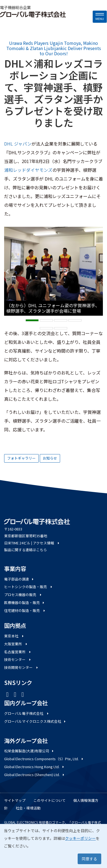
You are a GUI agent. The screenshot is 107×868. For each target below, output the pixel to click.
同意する (89, 859)
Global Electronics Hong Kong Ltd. (34, 767)
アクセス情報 (47, 543)
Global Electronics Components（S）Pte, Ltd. (44, 759)
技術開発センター (21, 667)
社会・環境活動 (28, 808)
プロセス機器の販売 (23, 595)
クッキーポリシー (80, 838)
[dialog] (54, 846)
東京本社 (14, 636)
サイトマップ (15, 800)
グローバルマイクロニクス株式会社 (35, 721)
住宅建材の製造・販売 (25, 610)
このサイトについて (50, 800)
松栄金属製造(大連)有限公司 (29, 751)
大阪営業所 (16, 644)
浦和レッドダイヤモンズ (28, 170)
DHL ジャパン (18, 144)
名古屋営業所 (18, 652)
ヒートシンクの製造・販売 (29, 587)
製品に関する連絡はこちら (26, 550)
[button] (8, 271)
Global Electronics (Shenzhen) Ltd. (35, 775)
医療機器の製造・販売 (25, 603)
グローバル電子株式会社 (27, 713)
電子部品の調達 (19, 579)
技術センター (18, 659)
